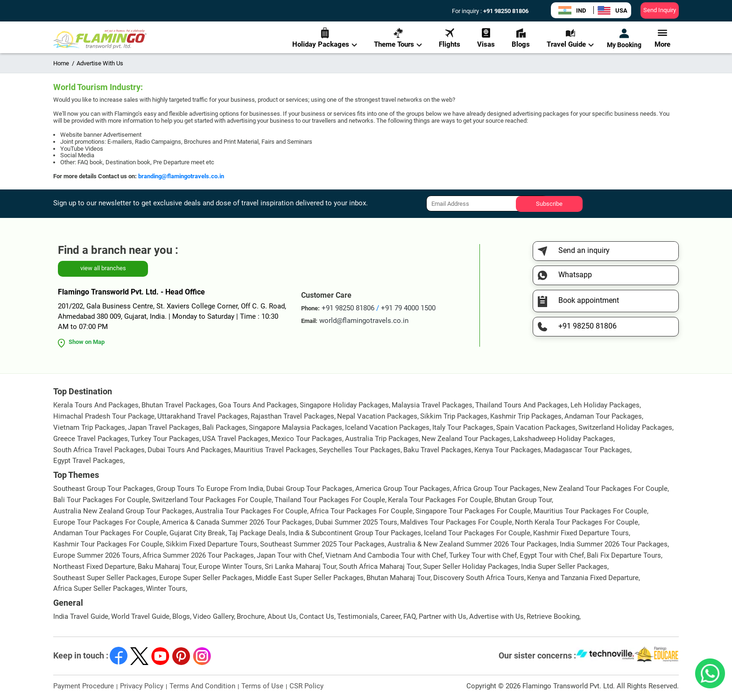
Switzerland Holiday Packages (625, 427)
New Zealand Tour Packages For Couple (605, 489)
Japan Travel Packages (164, 427)
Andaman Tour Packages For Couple (110, 533)
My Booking (624, 38)
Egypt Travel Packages (88, 461)
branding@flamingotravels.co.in (181, 176)
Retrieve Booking (553, 616)
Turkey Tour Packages (165, 439)
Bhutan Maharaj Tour (398, 578)
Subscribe (549, 204)
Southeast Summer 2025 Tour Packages (322, 544)
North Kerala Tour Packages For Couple (577, 522)
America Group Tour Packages (403, 489)
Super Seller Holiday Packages (471, 567)
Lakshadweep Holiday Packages (563, 439)
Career (391, 616)
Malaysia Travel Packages (432, 405)
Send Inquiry (660, 10)
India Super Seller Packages (564, 567)
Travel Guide (570, 38)
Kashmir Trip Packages (526, 416)
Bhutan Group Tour (523, 500)
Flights (450, 38)
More (662, 38)
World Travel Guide (140, 616)
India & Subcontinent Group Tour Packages (355, 533)
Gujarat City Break (197, 533)
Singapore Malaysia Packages (296, 427)
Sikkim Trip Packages (454, 416)
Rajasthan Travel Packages (292, 416)
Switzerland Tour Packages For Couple (212, 500)
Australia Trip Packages (382, 439)
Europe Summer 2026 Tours (96, 555)
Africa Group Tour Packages (496, 489)
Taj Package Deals (257, 533)
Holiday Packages (325, 38)
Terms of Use (262, 686)
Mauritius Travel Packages (275, 450)
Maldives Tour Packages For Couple (456, 522)
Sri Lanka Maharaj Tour (300, 567)
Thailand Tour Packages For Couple (330, 500)
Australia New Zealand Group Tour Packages (123, 511)
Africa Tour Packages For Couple (361, 511)
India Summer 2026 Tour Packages (614, 544)
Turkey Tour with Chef (483, 555)
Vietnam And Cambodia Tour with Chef (386, 555)
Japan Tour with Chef (290, 555)
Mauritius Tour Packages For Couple (590, 511)
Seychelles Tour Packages (360, 450)
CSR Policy (306, 686)
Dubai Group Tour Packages (309, 489)
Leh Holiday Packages (605, 405)
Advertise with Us (496, 616)
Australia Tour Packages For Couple (251, 511)
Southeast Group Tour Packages (103, 489)
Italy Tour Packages (463, 427)
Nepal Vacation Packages (377, 416)
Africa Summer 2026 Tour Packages (198, 555)
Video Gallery (213, 616)
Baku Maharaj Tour (167, 567)
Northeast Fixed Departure (94, 567)
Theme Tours (398, 38)
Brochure (251, 616)
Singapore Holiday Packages (344, 405)
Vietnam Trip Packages (89, 427)
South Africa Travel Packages (99, 450)
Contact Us (317, 616)
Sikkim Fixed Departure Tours (211, 544)
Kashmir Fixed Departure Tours (581, 533)
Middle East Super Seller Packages (310, 578)
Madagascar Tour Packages (587, 450)
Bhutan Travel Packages (179, 405)
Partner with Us (443, 616)
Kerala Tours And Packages (96, 405)
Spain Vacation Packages (536, 427)
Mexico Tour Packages (307, 439)
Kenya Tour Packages (508, 450)
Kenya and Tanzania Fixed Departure (583, 578)
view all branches (103, 268)
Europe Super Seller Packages (206, 578)
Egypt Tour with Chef (552, 555)
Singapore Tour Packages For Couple (473, 511)
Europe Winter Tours (230, 567)
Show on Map (87, 342)
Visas (486, 38)
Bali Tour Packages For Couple (101, 500)
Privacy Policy (142, 686)
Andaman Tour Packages (603, 416)
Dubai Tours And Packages (189, 450)
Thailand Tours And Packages (521, 405)
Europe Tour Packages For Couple (106, 522)
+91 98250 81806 (505, 11)
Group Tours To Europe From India (210, 489)
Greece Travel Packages (91, 439)
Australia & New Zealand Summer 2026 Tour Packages (472, 544)
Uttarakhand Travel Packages (203, 416)
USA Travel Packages (235, 439)
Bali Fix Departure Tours (624, 555)
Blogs (521, 38)
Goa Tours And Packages (258, 405)
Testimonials (357, 616)
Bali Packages (224, 427)
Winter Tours (166, 588)
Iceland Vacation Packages (387, 427)
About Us (282, 616)
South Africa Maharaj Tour (380, 567)
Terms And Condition (202, 686)
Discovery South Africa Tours (479, 578)
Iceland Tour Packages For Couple (477, 533)
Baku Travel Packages (437, 450)
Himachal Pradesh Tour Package (104, 416)
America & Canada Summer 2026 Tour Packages (237, 522)
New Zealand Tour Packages (466, 439)
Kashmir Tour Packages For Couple (108, 544)
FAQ (410, 616)
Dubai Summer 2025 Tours (356, 522)
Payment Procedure (84, 686)
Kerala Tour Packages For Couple (440, 500)
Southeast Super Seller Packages (105, 578)
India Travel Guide (81, 616)
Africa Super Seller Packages (98, 588)
